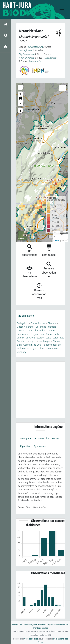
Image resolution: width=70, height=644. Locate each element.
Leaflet (56, 240)
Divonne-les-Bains (36, 331)
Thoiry (39, 348)
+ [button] (20, 94)
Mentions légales (41, 628)
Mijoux (33, 341)
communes (26, 316)
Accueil (15, 624)
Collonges (41, 327)
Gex (42, 334)
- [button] (20, 104)
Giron (49, 334)
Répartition (25, 446)
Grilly (56, 334)
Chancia (52, 323)
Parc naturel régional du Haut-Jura (34, 624)
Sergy (31, 348)
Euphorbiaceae (27, 54)
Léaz (48, 338)
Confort (52, 327)
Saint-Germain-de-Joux (29, 345)
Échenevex (23, 334)
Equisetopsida (35, 47)
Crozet (20, 331)
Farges (34, 334)
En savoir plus (42, 438)
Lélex (55, 338)
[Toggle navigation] (62, 10)
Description (25, 438)
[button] (20, 99)
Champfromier (38, 323)
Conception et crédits (59, 624)
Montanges (44, 341)
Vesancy (22, 352)
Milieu (55, 438)
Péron (56, 341)
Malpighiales (26, 50)
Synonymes (40, 446)
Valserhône (51, 348)
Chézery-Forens (25, 327)
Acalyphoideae (27, 58)
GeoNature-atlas (31, 639)
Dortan (51, 331)
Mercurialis (35, 61)
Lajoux (20, 338)
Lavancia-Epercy (35, 338)
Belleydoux (23, 323)
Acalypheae (50, 58)
